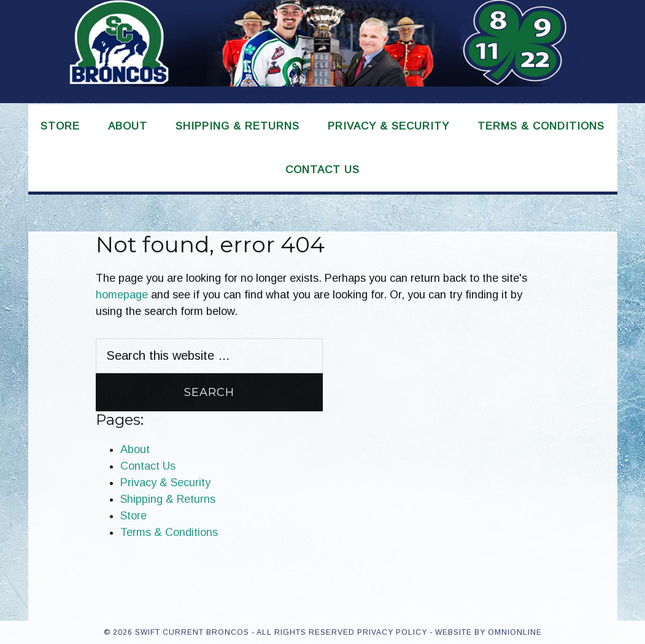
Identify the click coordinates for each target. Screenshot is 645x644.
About (135, 449)
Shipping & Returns (168, 499)
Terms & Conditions (169, 532)
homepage (122, 295)
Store (133, 516)
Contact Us (148, 466)
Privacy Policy (392, 632)
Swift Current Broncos (323, 52)
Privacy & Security (165, 483)
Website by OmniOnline (489, 632)
